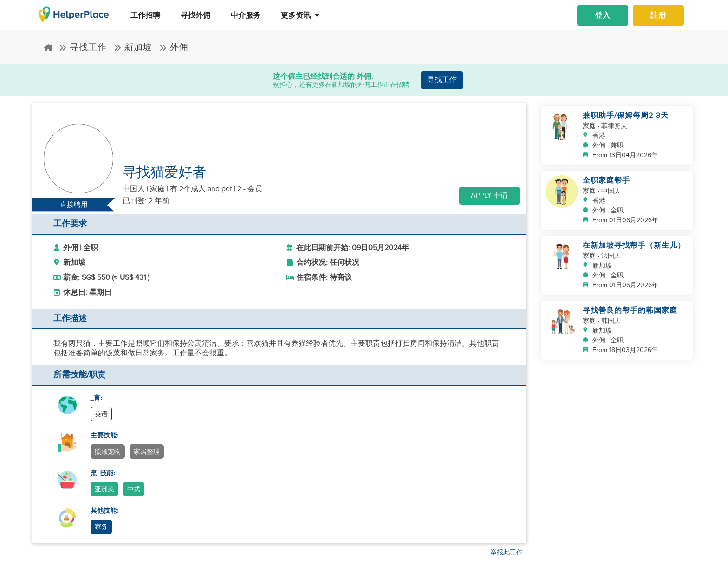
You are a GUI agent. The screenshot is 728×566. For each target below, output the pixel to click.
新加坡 (133, 48)
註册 (658, 15)
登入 (603, 15)
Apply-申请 (489, 196)
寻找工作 (83, 48)
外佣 (174, 48)
